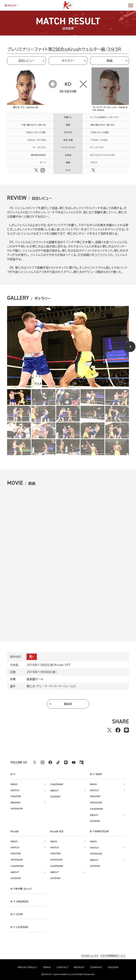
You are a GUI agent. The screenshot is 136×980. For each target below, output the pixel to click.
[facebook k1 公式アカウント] (50, 762)
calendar (57, 784)
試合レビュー (26, 61)
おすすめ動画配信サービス (113, 954)
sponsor (17, 808)
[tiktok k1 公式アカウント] (58, 762)
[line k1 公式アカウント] (66, 762)
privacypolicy (27, 967)
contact (62, 967)
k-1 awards (20, 900)
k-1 (21, 887)
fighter (16, 796)
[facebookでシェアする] (118, 730)
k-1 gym (17, 913)
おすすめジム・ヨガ (90, 954)
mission (113, 967)
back (68, 704)
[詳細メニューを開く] (131, 5)
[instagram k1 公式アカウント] (42, 762)
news (14, 784)
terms (47, 967)
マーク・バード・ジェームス (60, 686)
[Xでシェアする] (109, 730)
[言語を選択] (10, 5)
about (54, 790)
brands (16, 802)
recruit (79, 967)
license (55, 796)
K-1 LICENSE (19, 926)
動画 (110, 61)
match (15, 790)
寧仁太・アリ (34, 686)
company (96, 967)
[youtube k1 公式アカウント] (74, 762)
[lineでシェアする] (126, 730)
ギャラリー (68, 61)
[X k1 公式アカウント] (35, 762)
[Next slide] (130, 347)
